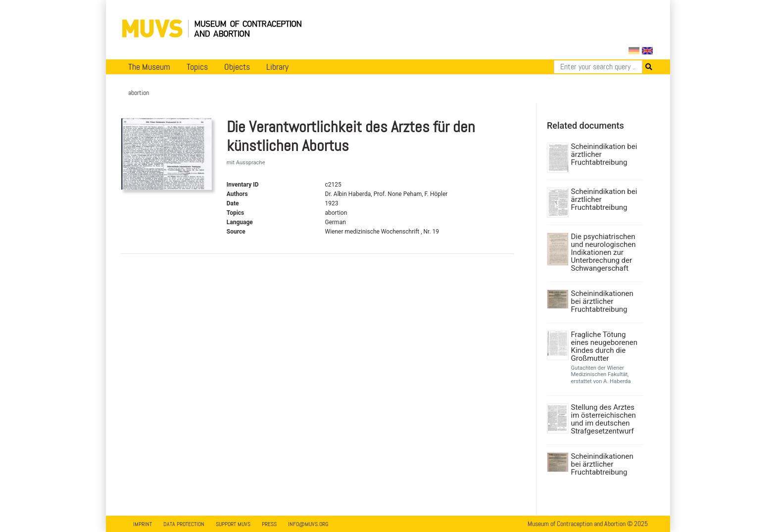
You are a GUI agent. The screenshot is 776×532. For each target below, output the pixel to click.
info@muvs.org (308, 524)
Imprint (143, 524)
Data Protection (184, 524)
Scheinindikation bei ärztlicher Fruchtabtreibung (604, 154)
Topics (197, 67)
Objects (237, 67)
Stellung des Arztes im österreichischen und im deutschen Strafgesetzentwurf (604, 419)
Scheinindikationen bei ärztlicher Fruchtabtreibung (602, 301)
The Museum (149, 67)
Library (277, 67)
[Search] (598, 67)
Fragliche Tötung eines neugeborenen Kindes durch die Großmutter (605, 346)
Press (269, 524)
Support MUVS (233, 524)
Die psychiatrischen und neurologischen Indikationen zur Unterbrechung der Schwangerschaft (604, 252)
